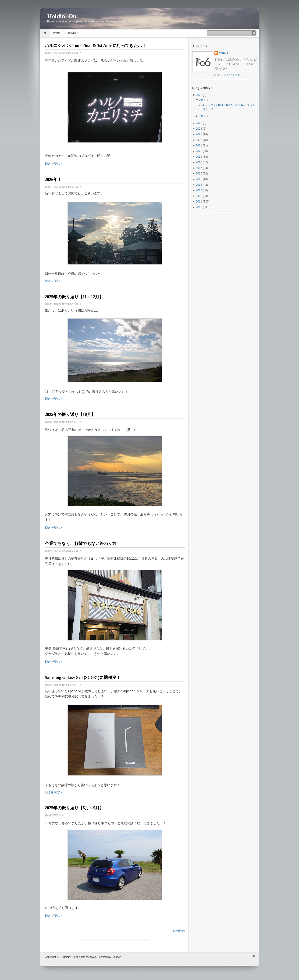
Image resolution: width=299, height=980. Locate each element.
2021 (199, 146)
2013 (199, 190)
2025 (199, 123)
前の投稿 (179, 931)
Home (45, 33)
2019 (199, 157)
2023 (199, 134)
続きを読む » (54, 164)
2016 (199, 174)
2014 (199, 185)
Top (253, 956)
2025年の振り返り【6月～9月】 (74, 808)
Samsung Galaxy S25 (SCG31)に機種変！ (83, 678)
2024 (199, 129)
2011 (199, 202)
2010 (199, 207)
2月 (201, 100)
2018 (199, 162)
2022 (199, 140)
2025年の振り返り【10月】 (70, 415)
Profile (57, 33)
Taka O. (224, 53)
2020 (199, 151)
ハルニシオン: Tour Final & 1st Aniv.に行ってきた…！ (96, 46)
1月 (201, 116)
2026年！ (53, 180)
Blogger (116, 957)
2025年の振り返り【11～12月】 (74, 297)
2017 (199, 168)
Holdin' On (69, 957)
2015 (199, 179)
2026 (199, 95)
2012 (199, 196)
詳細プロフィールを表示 (227, 75)
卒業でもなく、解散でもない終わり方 (81, 543)
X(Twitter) (73, 33)
